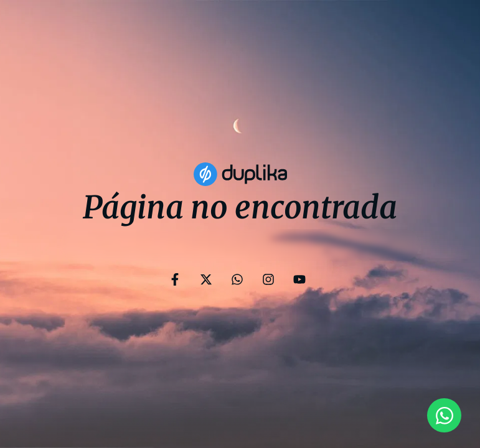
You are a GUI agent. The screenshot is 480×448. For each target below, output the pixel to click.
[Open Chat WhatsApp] (444, 415)
